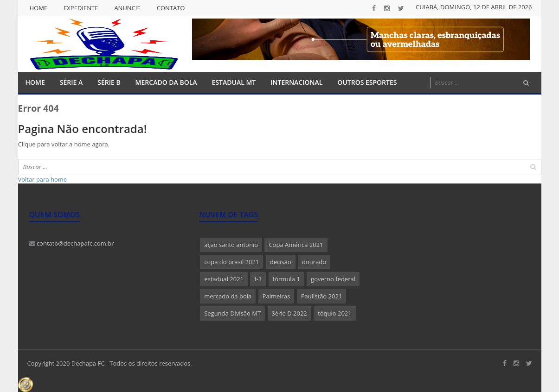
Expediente (81, 8)
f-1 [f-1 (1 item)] (258, 279)
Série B (109, 82)
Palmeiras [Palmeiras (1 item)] (276, 296)
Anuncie (127, 8)
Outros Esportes (367, 82)
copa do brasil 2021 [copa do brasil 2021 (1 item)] (231, 262)
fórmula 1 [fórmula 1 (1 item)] (286, 279)
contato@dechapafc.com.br (72, 243)
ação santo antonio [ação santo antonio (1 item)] (231, 245)
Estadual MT (234, 82)
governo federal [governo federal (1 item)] (333, 279)
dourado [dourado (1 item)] (314, 262)
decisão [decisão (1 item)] (281, 262)
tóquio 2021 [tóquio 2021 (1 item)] (335, 313)
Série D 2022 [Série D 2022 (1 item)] (289, 313)
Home (39, 8)
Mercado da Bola (166, 82)
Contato (171, 8)
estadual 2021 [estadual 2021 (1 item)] (224, 279)
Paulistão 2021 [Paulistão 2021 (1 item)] (322, 296)
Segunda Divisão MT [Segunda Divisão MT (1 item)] (232, 313)
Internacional (296, 82)
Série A (71, 82)
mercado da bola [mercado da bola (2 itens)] (228, 296)
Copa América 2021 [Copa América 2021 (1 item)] (296, 245)
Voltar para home (43, 179)
